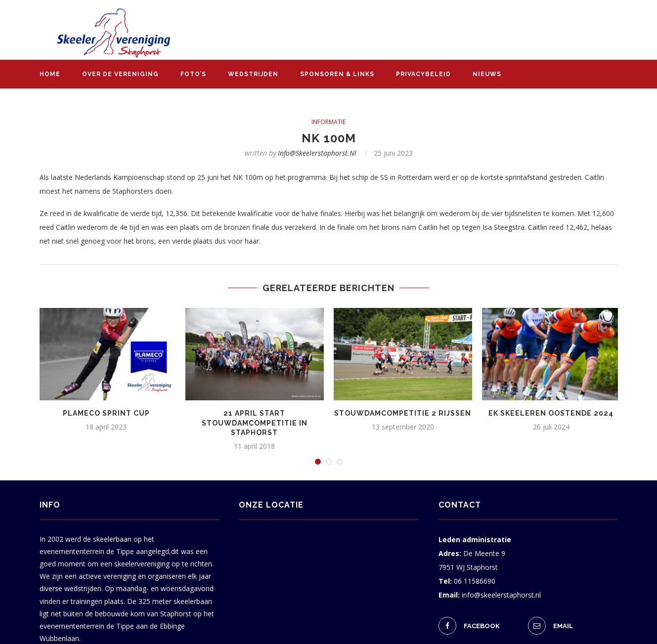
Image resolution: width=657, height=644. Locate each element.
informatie (328, 122)
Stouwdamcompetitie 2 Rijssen (403, 413)
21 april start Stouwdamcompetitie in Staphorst (255, 423)
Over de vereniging (120, 74)
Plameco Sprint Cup (106, 413)
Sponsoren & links (337, 74)
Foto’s (193, 74)
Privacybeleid (423, 74)
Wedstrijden (253, 74)
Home (50, 74)
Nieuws (487, 74)
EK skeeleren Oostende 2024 (551, 413)
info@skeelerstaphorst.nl (317, 153)
